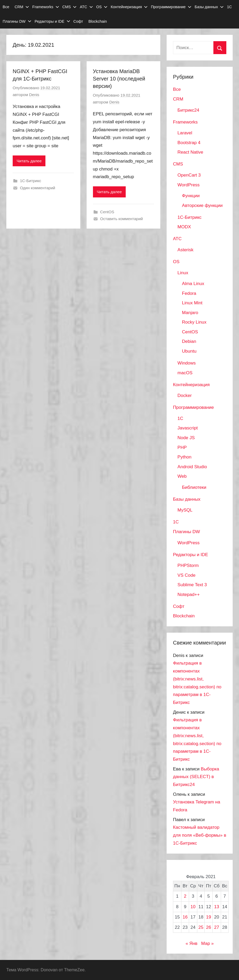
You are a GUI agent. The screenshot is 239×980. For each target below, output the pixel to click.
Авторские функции (202, 205)
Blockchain (98, 21)
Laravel (185, 133)
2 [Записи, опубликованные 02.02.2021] (185, 896)
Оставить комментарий (121, 219)
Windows (187, 363)
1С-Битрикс (31, 181)
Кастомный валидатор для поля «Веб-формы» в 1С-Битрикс (200, 835)
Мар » (207, 943)
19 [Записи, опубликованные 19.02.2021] (208, 917)
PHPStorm (188, 565)
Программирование (171, 7)
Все (6, 7)
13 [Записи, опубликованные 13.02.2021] (217, 907)
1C (180, 418)
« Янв (192, 943)
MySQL (185, 510)
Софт (78, 21)
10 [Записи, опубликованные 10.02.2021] (193, 907)
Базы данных (209, 7)
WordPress (189, 185)
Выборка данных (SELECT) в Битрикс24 (196, 777)
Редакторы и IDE (52, 21)
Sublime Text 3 (192, 585)
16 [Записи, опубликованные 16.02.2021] (185, 917)
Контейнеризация (129, 7)
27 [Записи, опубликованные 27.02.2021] (217, 927)
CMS (69, 7)
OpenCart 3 (189, 175)
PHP (182, 448)
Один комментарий (38, 188)
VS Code (186, 575)
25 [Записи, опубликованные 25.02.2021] (201, 927)
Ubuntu (189, 351)
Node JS (186, 438)
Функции (191, 196)
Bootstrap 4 (189, 143)
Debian (189, 341)
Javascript (188, 428)
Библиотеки (194, 487)
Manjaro (190, 313)
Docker (185, 396)
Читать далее (29, 161)
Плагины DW (17, 21)
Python (184, 457)
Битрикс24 (188, 110)
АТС (86, 7)
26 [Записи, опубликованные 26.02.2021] (208, 927)
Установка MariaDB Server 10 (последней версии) (119, 79)
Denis (34, 95)
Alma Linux (193, 284)
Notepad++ (189, 595)
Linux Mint (192, 303)
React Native (190, 152)
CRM (22, 7)
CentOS (107, 212)
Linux (183, 273)
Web (182, 476)
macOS (185, 373)
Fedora (189, 293)
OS (102, 7)
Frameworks (46, 7)
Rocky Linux (194, 322)
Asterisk (185, 250)
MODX (184, 227)
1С (229, 7)
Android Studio (192, 467)
